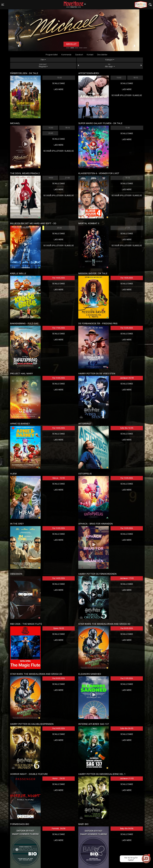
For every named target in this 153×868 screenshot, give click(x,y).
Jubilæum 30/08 (127, 378)
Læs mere (59, 89)
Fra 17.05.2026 (59, 328)
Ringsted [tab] (43, 65)
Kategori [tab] (109, 60)
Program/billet (52, 55)
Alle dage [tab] (110, 65)
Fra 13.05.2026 (59, 378)
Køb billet (76, 44)
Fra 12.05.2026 (127, 328)
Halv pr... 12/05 (59, 478)
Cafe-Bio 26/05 (127, 728)
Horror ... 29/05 (59, 778)
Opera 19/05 (59, 628)
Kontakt (90, 55)
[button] (19, 46)
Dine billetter (102, 55)
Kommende (66, 55)
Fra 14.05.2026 (59, 278)
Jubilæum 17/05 (127, 578)
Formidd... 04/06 (59, 829)
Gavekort (79, 55)
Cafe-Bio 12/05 (127, 428)
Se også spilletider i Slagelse (127, 95)
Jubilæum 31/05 (127, 778)
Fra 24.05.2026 (59, 728)
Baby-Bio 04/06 (127, 829)
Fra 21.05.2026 (127, 678)
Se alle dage (59, 83)
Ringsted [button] (76, 3)
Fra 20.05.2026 (127, 628)
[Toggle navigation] (3, 5)
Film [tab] (42, 60)
